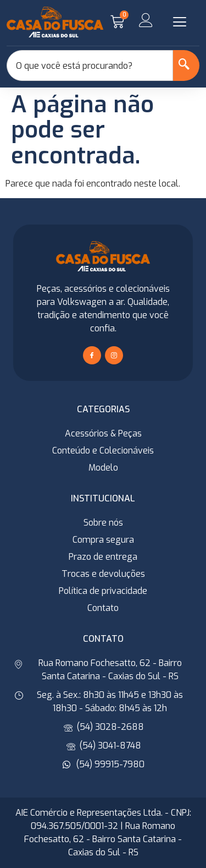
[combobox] (90, 65)
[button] (180, 22)
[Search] (186, 65)
